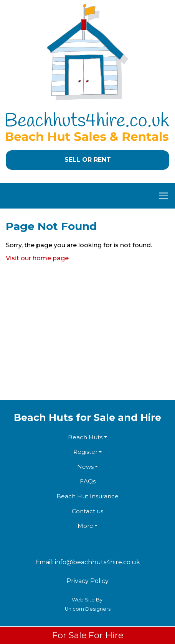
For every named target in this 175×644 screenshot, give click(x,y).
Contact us (87, 511)
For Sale (69, 635)
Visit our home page (37, 258)
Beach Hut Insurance (87, 496)
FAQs (88, 481)
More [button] (85, 526)
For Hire (106, 635)
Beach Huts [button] (85, 437)
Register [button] (85, 452)
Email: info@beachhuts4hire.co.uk (88, 562)
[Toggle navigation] (87, 196)
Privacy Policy (87, 581)
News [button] (85, 467)
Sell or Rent (88, 160)
